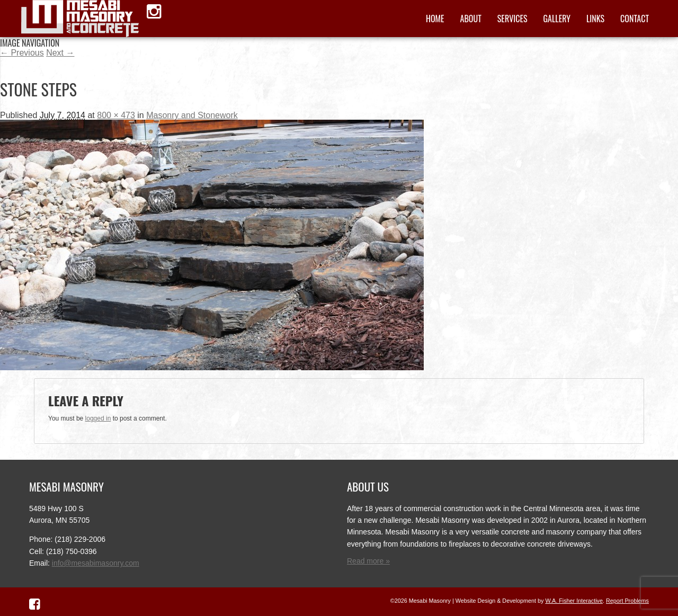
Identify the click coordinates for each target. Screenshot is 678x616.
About (471, 19)
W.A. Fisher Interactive (574, 601)
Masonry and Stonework (192, 115)
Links (595, 19)
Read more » (368, 561)
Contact (635, 19)
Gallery (557, 19)
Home (435, 19)
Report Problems (627, 601)
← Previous (22, 53)
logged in (98, 418)
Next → (60, 53)
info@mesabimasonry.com (96, 563)
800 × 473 (116, 115)
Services (512, 19)
